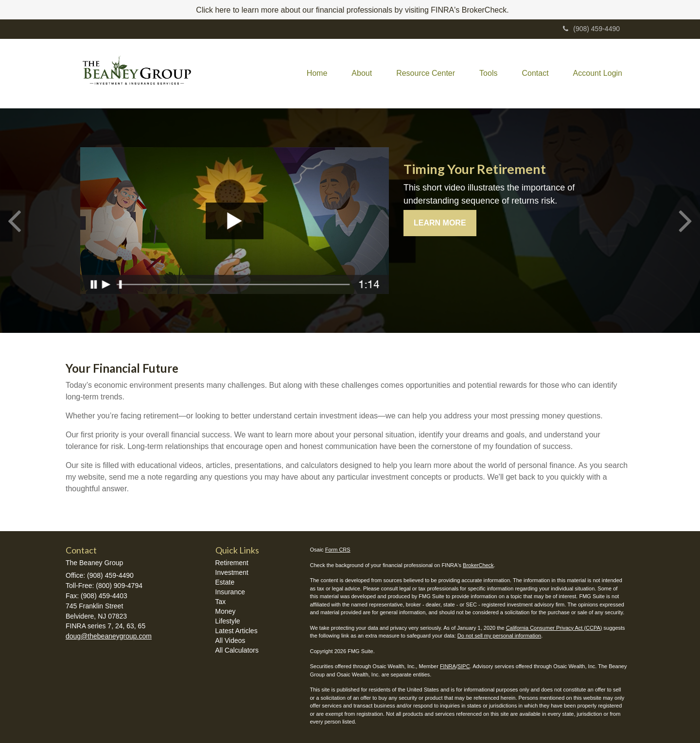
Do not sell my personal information (499, 636)
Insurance (230, 592)
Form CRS (338, 550)
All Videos (230, 640)
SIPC (464, 666)
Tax (221, 602)
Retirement (232, 563)
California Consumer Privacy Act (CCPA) (554, 628)
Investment (232, 572)
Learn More (440, 223)
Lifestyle (228, 621)
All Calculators (237, 650)
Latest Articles (236, 631)
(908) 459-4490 (591, 29)
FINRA (448, 666)
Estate (225, 582)
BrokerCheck (478, 565)
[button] (362, 73)
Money (226, 611)
